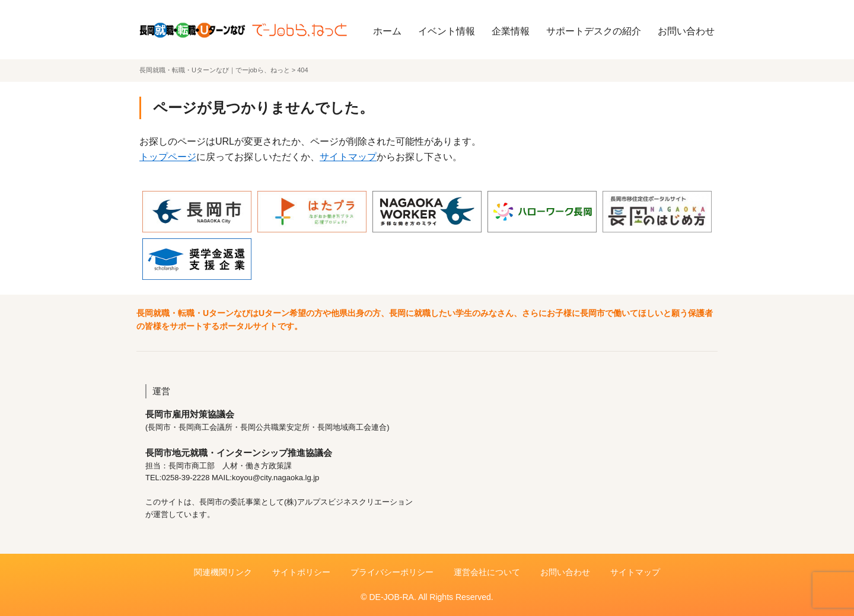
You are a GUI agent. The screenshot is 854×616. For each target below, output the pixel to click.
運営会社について (487, 572)
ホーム (387, 31)
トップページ (168, 157)
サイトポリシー (301, 572)
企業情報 (511, 31)
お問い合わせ (686, 31)
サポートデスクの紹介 (594, 31)
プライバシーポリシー (392, 572)
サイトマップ (348, 157)
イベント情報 (447, 31)
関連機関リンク (223, 572)
